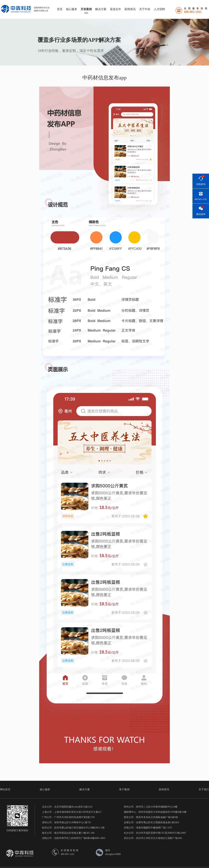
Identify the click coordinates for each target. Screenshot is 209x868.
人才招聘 (159, 9)
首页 (60, 9)
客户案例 (124, 789)
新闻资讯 (130, 9)
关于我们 (204, 789)
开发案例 (86, 9)
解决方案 (101, 9)
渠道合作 (115, 9)
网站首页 (5, 789)
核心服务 (72, 9)
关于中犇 (145, 9)
